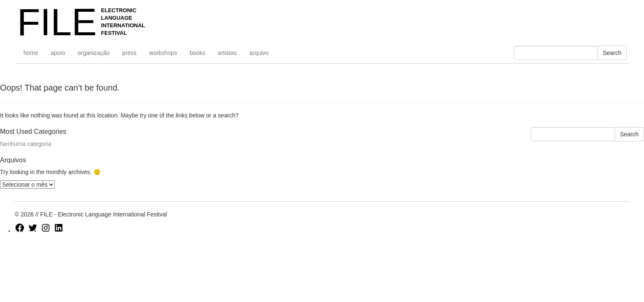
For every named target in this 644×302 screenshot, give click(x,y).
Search (612, 53)
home (31, 53)
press (129, 53)
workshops (163, 53)
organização (93, 53)
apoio (58, 53)
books (198, 53)
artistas (227, 53)
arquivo (259, 53)
